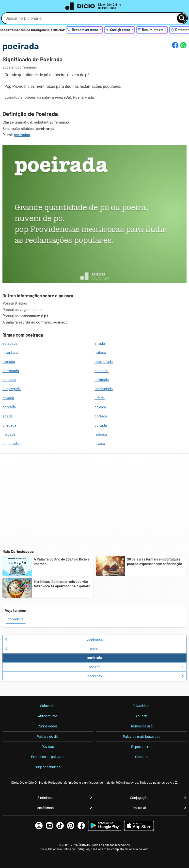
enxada (100, 407)
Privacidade (141, 706)
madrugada (104, 389)
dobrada (9, 407)
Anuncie (142, 716)
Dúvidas (48, 747)
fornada (9, 362)
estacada (10, 344)
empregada (12, 389)
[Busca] (182, 18)
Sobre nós (48, 706)
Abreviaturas (48, 716)
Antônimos (45, 808)
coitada (101, 425)
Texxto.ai (139, 808)
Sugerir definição (48, 767)
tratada (100, 353)
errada (100, 344)
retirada (101, 434)
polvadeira (16, 619)
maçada (9, 434)
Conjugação (139, 798)
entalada (102, 371)
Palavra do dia (48, 737)
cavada (8, 398)
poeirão (136, 667)
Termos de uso (142, 726)
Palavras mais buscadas (142, 737)
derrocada (11, 371)
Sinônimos (45, 798)
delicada (9, 380)
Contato (141, 757)
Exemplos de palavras (48, 757)
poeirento (136, 676)
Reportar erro (141, 747)
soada (8, 416)
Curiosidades (48, 726)
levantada (10, 353)
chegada (9, 425)
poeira (52, 649)
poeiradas (22, 135)
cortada (101, 416)
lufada (100, 398)
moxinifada (104, 362)
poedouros (54, 639)
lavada (100, 444)
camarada (11, 444)
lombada (102, 380)
